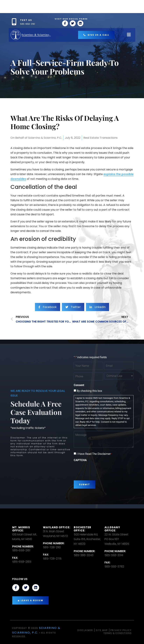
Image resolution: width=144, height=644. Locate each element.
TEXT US (26, 20)
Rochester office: (82, 529)
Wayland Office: (57, 527)
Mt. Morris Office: (21, 529)
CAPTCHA (80, 460)
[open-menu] (129, 35)
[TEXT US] (14, 22)
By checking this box (89, 391)
